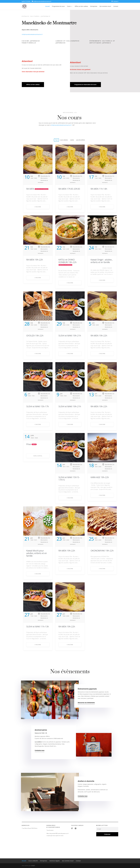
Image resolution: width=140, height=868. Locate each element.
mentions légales (55, 861)
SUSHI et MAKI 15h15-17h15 (69, 479)
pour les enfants (81, 140)
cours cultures (64, 140)
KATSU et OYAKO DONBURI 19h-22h (67, 261)
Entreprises (94, 6)
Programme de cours (58, 6)
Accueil (47, 6)
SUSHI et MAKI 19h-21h (70, 336)
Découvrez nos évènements (86, 703)
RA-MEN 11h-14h (99, 189)
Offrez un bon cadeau (81, 6)
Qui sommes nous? (105, 6)
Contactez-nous (40, 750)
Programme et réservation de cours (85, 85)
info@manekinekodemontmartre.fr (32, 34)
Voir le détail (38, 456)
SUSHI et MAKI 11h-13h (38, 626)
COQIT (33, 866)
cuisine (72, 140)
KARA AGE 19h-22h (100, 477)
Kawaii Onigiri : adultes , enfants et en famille (102, 261)
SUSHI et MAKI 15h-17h (38, 406)
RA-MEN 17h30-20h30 (69, 189)
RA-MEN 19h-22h (35, 260)
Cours (69, 6)
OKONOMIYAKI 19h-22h (102, 551)
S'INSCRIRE (38, 207)
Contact (116, 6)
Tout (56, 140)
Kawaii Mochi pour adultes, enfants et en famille (37, 553)
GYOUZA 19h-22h (35, 336)
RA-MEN (30, 189)
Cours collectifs (33, 861)
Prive (29, 444)
